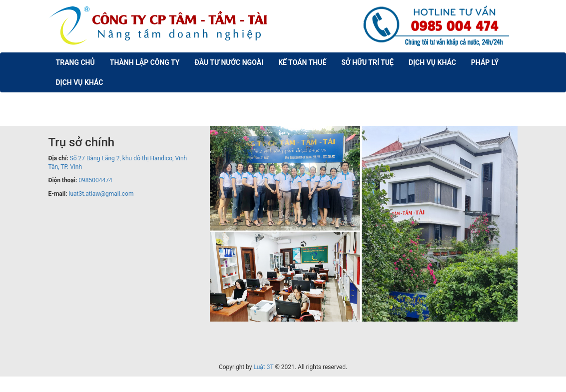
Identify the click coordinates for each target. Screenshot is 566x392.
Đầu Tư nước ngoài (229, 62)
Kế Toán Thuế (302, 62)
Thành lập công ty (145, 62)
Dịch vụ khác (432, 62)
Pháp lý (485, 62)
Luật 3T (264, 367)
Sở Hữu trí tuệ (367, 62)
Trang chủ (75, 62)
